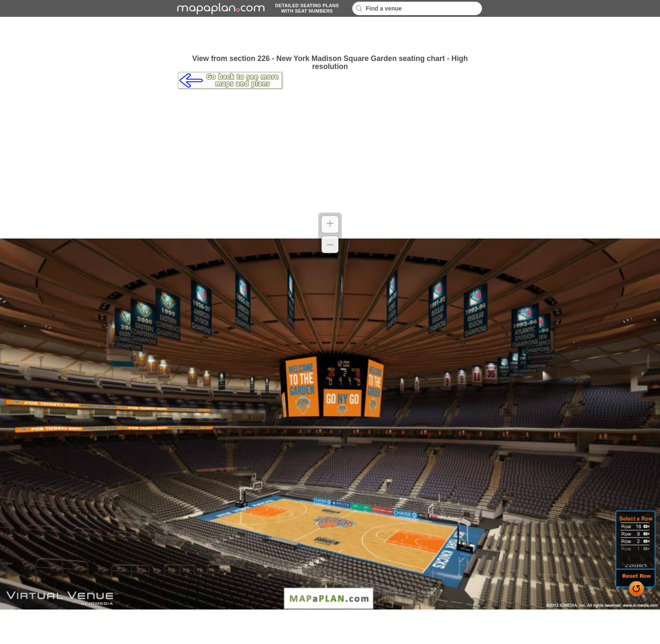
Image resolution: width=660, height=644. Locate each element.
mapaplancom (220, 8)
